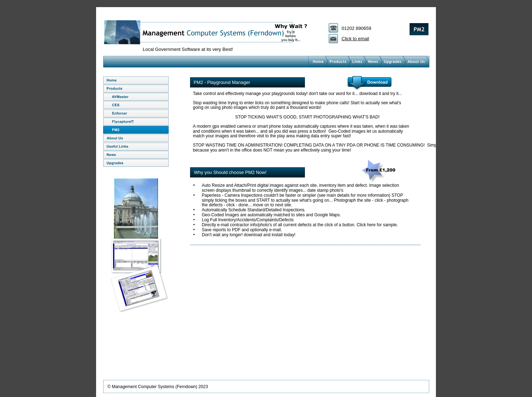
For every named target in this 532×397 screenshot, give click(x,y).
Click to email (355, 39)
